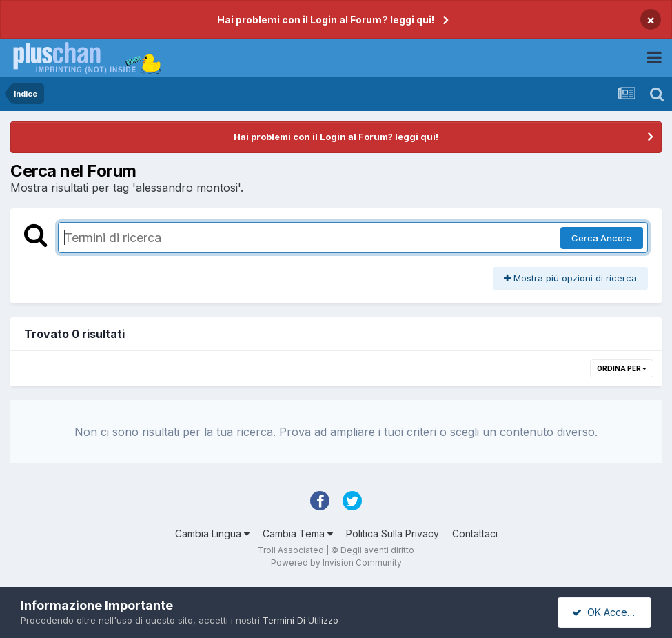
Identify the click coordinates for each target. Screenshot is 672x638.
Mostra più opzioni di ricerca (570, 278)
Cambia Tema (298, 534)
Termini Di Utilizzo (301, 620)
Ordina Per (622, 368)
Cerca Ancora (602, 238)
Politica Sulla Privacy (393, 534)
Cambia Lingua (212, 534)
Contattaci (475, 534)
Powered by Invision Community (336, 562)
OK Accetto (605, 612)
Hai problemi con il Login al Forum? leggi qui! (326, 20)
